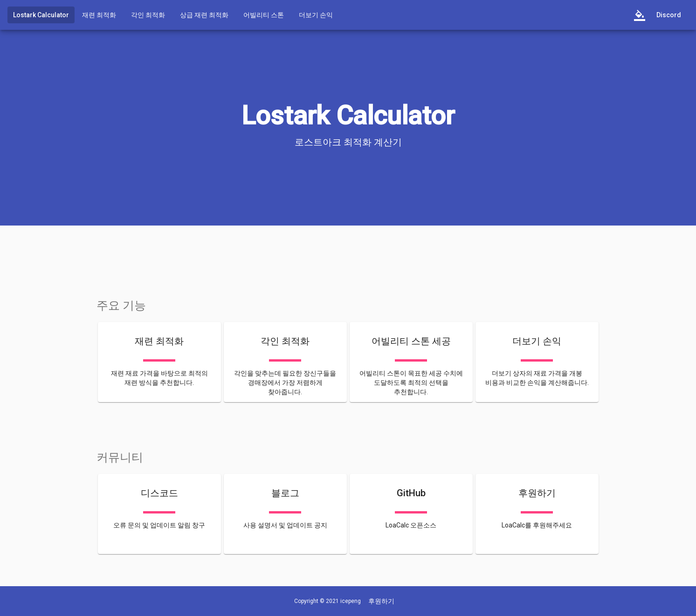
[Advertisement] (348, 254)
